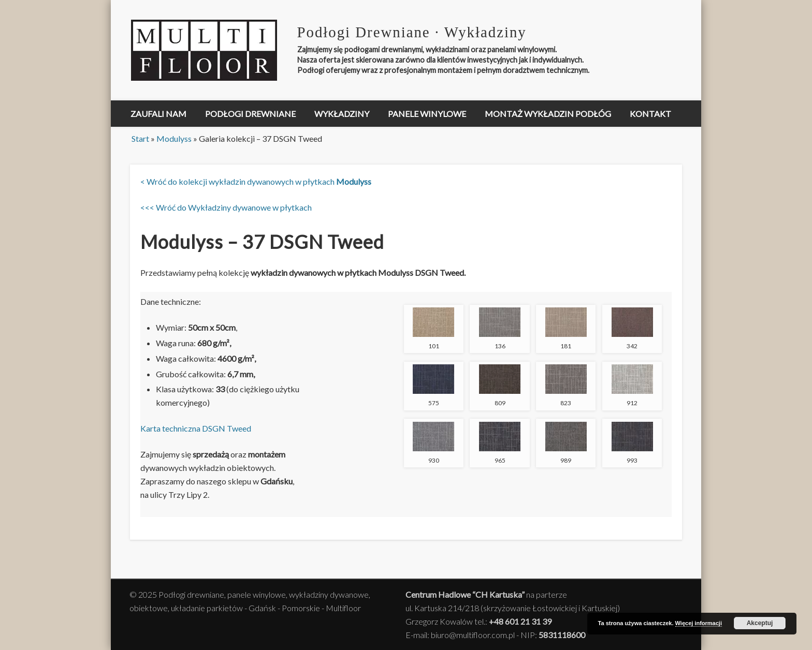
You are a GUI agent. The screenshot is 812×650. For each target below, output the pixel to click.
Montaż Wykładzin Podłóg (548, 114)
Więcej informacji (699, 623)
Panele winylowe (427, 114)
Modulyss (174, 138)
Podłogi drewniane (250, 114)
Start (140, 138)
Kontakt (650, 114)
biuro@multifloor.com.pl (473, 635)
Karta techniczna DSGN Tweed (196, 428)
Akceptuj (760, 623)
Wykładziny (342, 114)
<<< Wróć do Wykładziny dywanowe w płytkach (226, 207)
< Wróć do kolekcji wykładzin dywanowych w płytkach (256, 181)
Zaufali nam (158, 114)
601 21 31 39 (528, 621)
